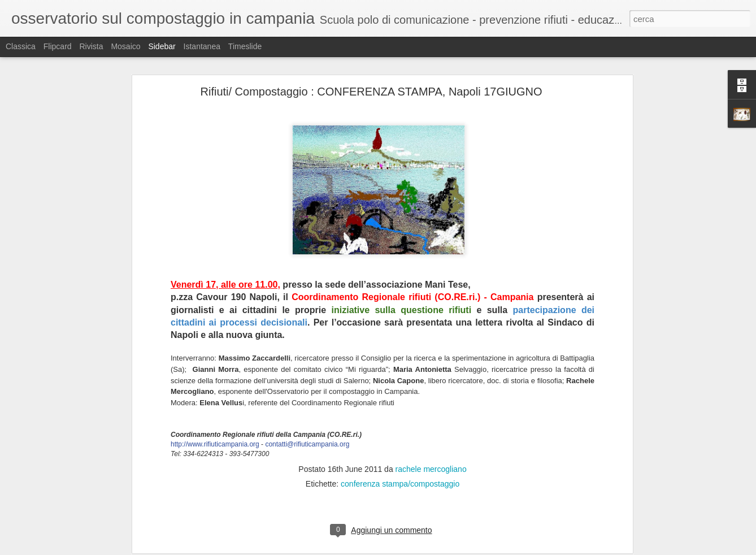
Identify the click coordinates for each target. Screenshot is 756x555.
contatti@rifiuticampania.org (307, 371)
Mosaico (125, 46)
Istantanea (202, 46)
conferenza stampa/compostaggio (400, 411)
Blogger (413, 549)
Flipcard (58, 46)
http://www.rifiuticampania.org (215, 371)
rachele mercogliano (431, 396)
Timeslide (245, 46)
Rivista (91, 46)
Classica (21, 46)
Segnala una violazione (459, 549)
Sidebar (162, 46)
